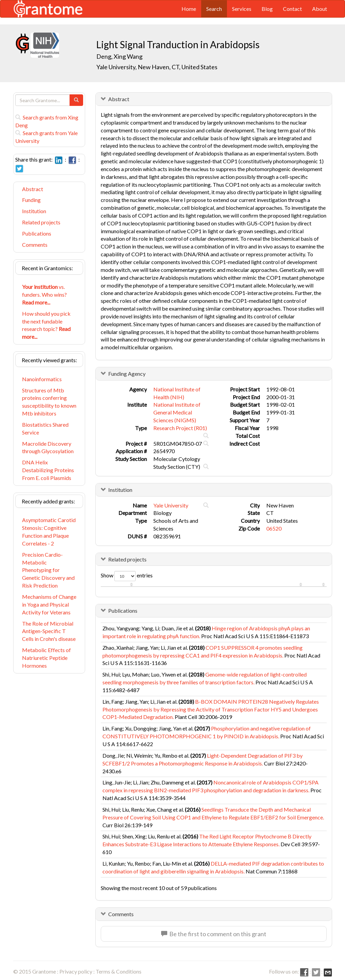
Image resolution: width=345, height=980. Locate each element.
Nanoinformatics (42, 379)
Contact (292, 9)
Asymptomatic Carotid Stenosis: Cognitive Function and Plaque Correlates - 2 (49, 532)
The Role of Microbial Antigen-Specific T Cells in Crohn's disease (49, 631)
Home (189, 9)
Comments (35, 245)
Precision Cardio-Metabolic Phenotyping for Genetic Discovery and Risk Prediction (48, 570)
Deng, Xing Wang (119, 56)
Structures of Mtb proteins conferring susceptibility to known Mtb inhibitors (49, 402)
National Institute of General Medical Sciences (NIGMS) (177, 412)
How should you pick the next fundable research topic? (46, 325)
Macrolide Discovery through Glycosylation (48, 447)
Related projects (41, 222)
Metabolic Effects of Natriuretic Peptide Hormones (46, 658)
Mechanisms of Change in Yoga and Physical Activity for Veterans (49, 604)
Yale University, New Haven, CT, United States (157, 67)
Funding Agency (127, 374)
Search (214, 9)
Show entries (127, 576)
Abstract (33, 189)
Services (242, 9)
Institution (34, 211)
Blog (267, 9)
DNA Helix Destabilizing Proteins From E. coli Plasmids (48, 470)
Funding (31, 200)
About (320, 9)
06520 (274, 528)
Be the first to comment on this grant (214, 934)
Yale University (171, 505)
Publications (37, 233)
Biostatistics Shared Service (45, 428)
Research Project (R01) (180, 428)
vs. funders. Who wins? (44, 294)
